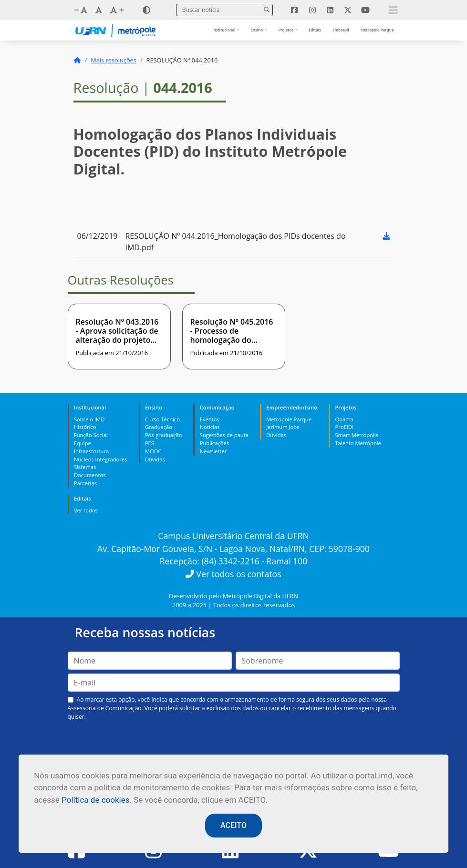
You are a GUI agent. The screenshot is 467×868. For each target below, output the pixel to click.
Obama (344, 419)
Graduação (159, 427)
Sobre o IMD (89, 419)
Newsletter (213, 451)
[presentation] (234, 744)
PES (150, 443)
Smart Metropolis (356, 435)
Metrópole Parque (377, 30)
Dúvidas (155, 459)
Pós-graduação (163, 435)
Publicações (214, 443)
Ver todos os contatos (233, 574)
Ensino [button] (257, 30)
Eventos (210, 419)
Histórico (85, 427)
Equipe (83, 443)
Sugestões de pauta (224, 435)
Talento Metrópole (358, 443)
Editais (315, 30)
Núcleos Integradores (101, 459)
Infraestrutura (91, 451)
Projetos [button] (286, 30)
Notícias (210, 427)
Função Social (91, 435)
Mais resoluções (114, 60)
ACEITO (233, 825)
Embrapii (341, 30)
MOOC (153, 451)
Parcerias (85, 483)
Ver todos (86, 510)
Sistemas (85, 467)
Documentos (90, 475)
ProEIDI (344, 427)
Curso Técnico (162, 419)
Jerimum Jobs (283, 427)
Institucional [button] (224, 30)
